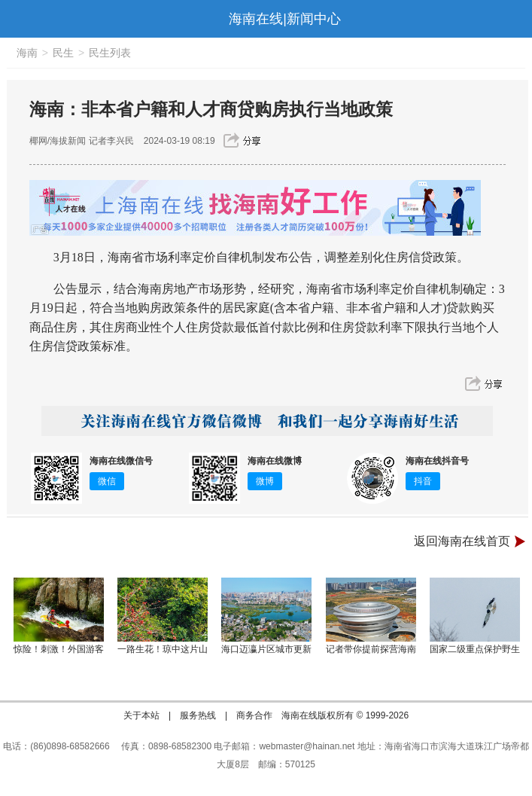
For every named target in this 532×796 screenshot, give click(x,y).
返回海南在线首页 (462, 541)
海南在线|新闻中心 (285, 19)
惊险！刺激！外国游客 (59, 649)
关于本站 (141, 715)
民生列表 (110, 53)
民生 (63, 53)
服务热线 (198, 715)
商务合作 (254, 715)
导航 (18, 19)
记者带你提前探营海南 (371, 649)
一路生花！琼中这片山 (163, 649)
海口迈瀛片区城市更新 (266, 649)
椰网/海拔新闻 (58, 141)
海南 (27, 53)
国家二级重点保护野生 (475, 649)
